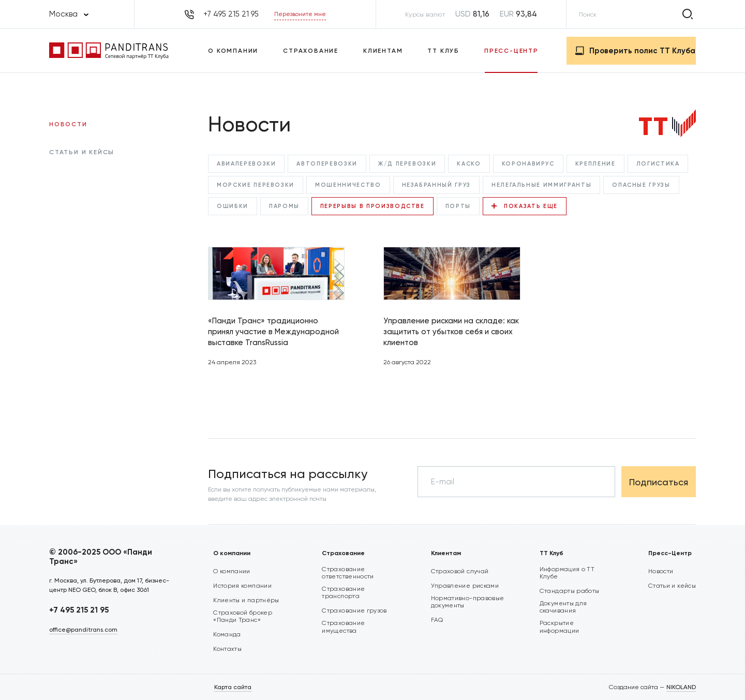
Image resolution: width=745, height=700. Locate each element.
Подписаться (659, 482)
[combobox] (69, 14)
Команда (227, 634)
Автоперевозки (327, 164)
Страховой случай (460, 571)
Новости (68, 124)
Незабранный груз (436, 185)
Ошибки (233, 206)
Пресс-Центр (511, 51)
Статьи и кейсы (82, 152)
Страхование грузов (354, 610)
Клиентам (383, 51)
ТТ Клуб (443, 51)
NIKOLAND (681, 687)
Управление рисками (465, 586)
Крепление (595, 164)
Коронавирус (528, 164)
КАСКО (469, 164)
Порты (458, 206)
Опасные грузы (641, 185)
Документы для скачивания (563, 607)
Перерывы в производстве (373, 206)
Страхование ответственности (348, 573)
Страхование (311, 51)
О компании (233, 51)
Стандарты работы (570, 591)
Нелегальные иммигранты (541, 185)
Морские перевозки (256, 185)
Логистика (658, 164)
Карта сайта (233, 687)
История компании (242, 586)
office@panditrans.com (83, 630)
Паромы (284, 206)
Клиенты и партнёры (246, 600)
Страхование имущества (343, 627)
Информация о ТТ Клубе (567, 573)
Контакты (227, 649)
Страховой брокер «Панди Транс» (243, 616)
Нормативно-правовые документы (468, 602)
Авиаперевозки (246, 164)
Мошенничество (348, 185)
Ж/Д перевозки (407, 164)
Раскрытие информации (560, 627)
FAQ (437, 620)
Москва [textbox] (63, 14)
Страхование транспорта (343, 592)
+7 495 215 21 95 (79, 610)
